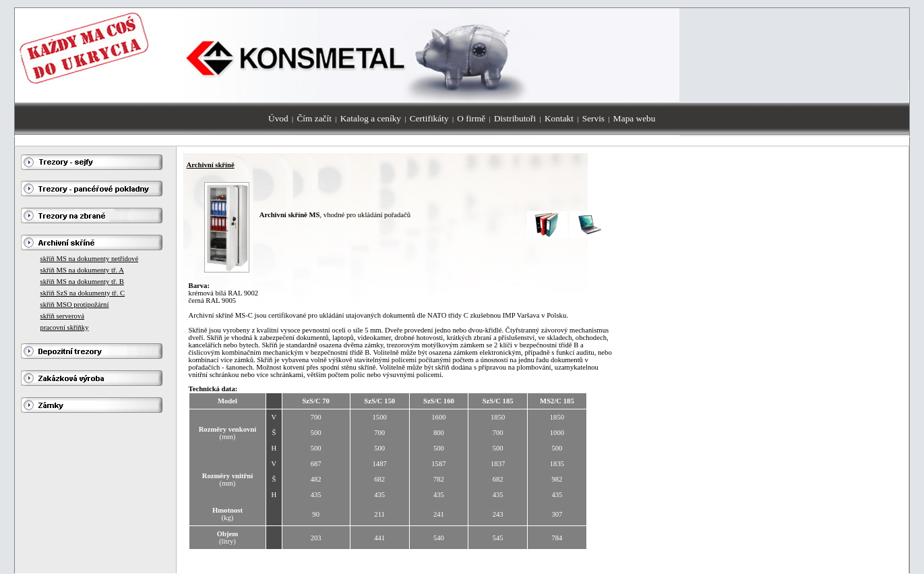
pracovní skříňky (65, 327)
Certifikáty (429, 118)
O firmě (471, 118)
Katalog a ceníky (371, 118)
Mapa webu (635, 118)
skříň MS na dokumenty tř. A (82, 270)
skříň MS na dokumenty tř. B (82, 282)
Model (227, 401)
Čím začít (314, 118)
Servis (593, 118)
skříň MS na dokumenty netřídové (90, 259)
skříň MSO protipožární (75, 305)
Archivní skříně (211, 165)
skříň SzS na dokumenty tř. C (83, 293)
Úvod (278, 118)
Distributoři (515, 118)
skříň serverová (62, 316)
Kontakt (559, 118)
